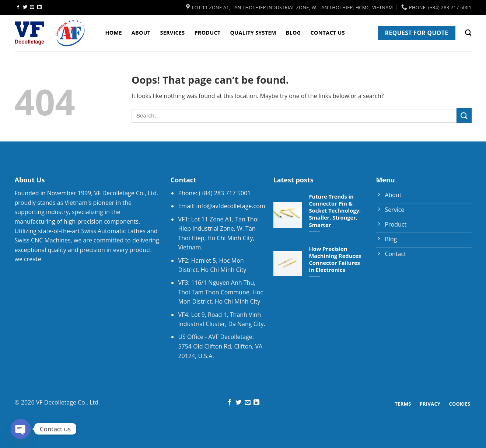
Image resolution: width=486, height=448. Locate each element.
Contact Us (328, 33)
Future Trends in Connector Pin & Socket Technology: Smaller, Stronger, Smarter (335, 211)
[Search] (468, 33)
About (141, 33)
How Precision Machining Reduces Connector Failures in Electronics (335, 259)
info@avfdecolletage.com (230, 206)
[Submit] (464, 115)
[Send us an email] (32, 7)
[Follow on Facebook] (18, 7)
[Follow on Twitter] (25, 7)
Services (172, 33)
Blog (293, 33)
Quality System (253, 33)
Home (114, 33)
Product (208, 33)
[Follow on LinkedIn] (39, 7)
